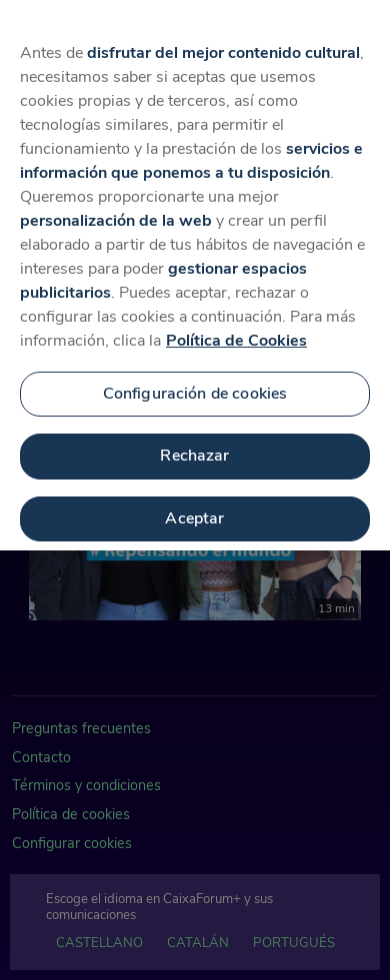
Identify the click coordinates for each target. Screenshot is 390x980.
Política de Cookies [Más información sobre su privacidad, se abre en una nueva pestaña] (236, 330)
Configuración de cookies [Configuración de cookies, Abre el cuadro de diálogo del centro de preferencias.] (195, 383)
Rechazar (194, 445)
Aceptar (194, 507)
